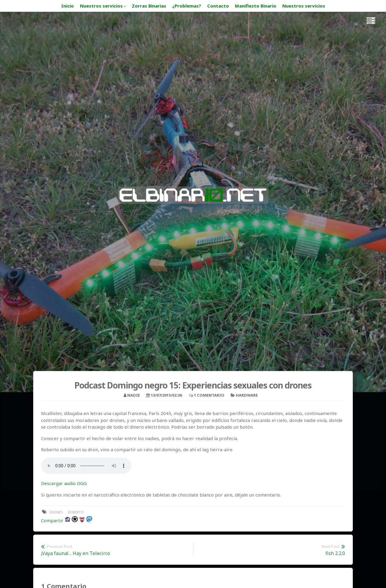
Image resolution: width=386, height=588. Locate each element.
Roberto (76, 512)
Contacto (218, 6)
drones (56, 512)
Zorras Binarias (149, 6)
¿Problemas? (187, 6)
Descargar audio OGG (64, 483)
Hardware (247, 395)
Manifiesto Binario (256, 6)
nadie (134, 395)
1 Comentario (209, 395)
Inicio (68, 6)
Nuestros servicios (101, 6)
